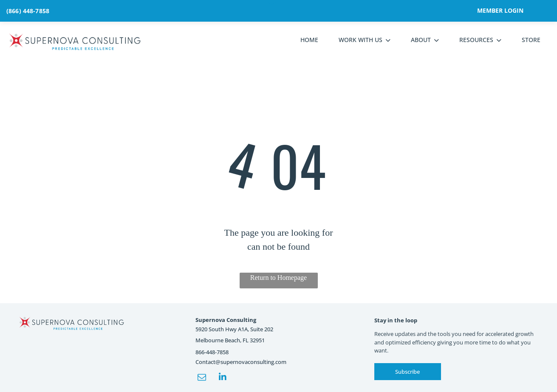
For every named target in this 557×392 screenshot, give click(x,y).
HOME (309, 40)
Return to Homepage (278, 278)
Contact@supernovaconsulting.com (241, 362)
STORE (531, 40)
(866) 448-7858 (28, 11)
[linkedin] (223, 378)
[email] (202, 378)
